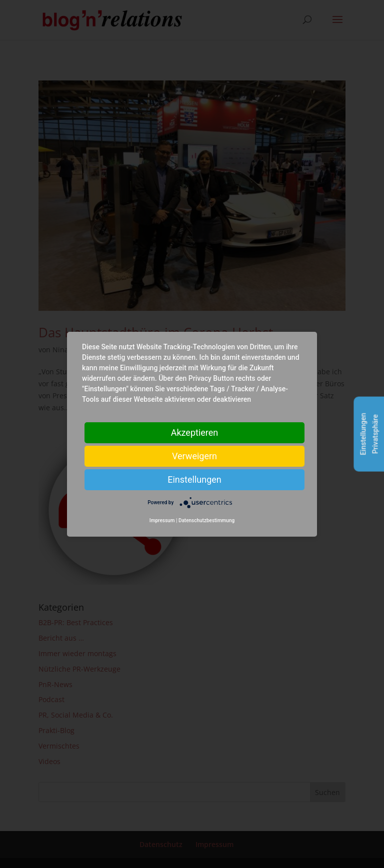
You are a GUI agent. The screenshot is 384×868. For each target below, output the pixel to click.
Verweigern (194, 455)
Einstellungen (194, 479)
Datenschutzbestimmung (206, 520)
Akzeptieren (195, 432)
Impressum (162, 520)
